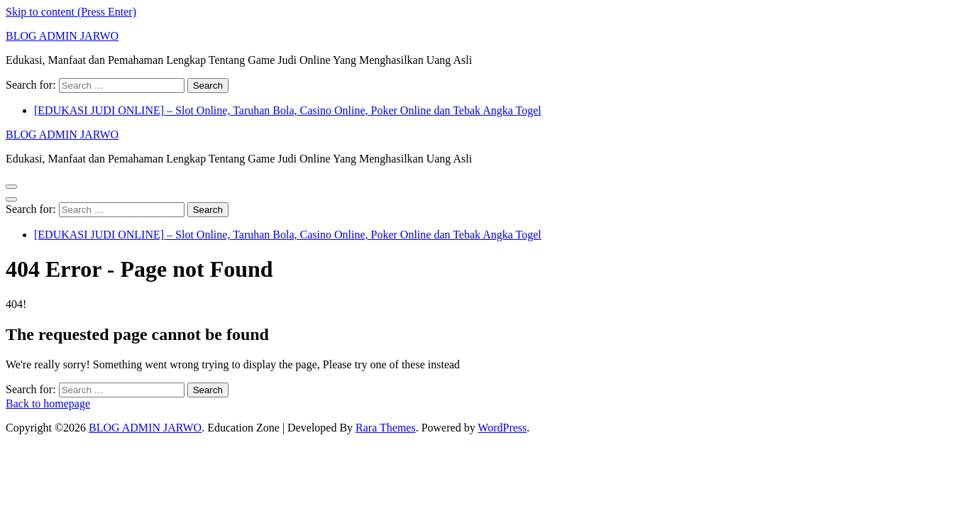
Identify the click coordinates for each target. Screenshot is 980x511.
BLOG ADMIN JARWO (62, 36)
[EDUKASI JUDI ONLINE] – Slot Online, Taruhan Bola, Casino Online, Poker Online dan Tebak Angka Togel (288, 110)
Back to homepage (48, 403)
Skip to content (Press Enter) (71, 12)
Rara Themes (386, 428)
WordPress (502, 428)
